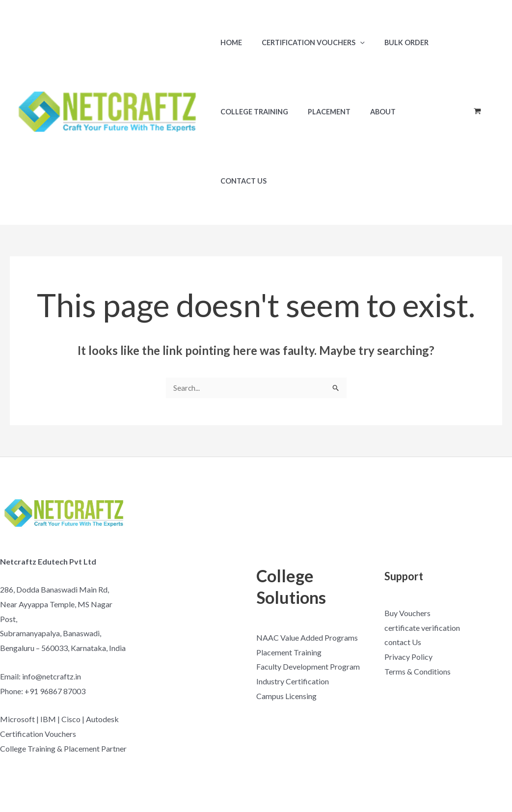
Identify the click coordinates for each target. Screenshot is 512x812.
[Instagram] (476, 771)
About (369, 112)
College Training (251, 112)
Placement (321, 112)
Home (228, 42)
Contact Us (419, 112)
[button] (352, 42)
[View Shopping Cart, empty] (477, 77)
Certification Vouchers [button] (305, 42)
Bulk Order (393, 42)
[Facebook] (428, 771)
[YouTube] (452, 771)
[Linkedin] (501, 792)
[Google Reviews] (500, 771)
